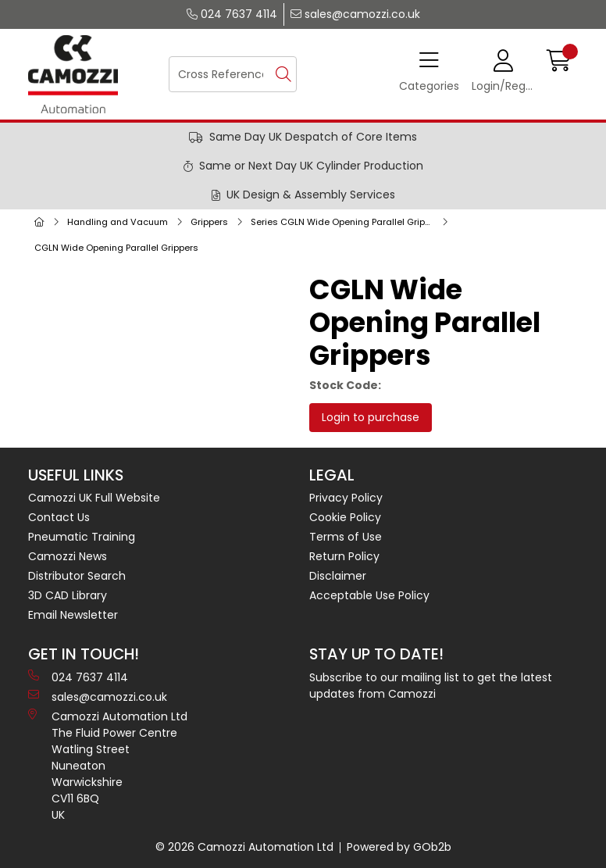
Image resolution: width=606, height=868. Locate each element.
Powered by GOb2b (399, 847)
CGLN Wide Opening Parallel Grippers (116, 248)
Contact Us (59, 517)
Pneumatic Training (82, 537)
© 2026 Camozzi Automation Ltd (244, 847)
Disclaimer (338, 576)
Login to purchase (371, 417)
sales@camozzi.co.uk (355, 14)
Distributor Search (77, 576)
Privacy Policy (346, 498)
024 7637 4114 (232, 14)
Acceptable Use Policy (369, 595)
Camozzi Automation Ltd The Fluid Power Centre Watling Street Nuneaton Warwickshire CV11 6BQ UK (108, 766)
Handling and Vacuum (118, 222)
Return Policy (344, 556)
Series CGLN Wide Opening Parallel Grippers (345, 222)
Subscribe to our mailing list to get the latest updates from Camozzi (431, 686)
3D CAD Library (68, 595)
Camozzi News (68, 556)
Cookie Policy (345, 517)
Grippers (209, 222)
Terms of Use (346, 537)
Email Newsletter (73, 615)
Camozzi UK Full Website (94, 498)
